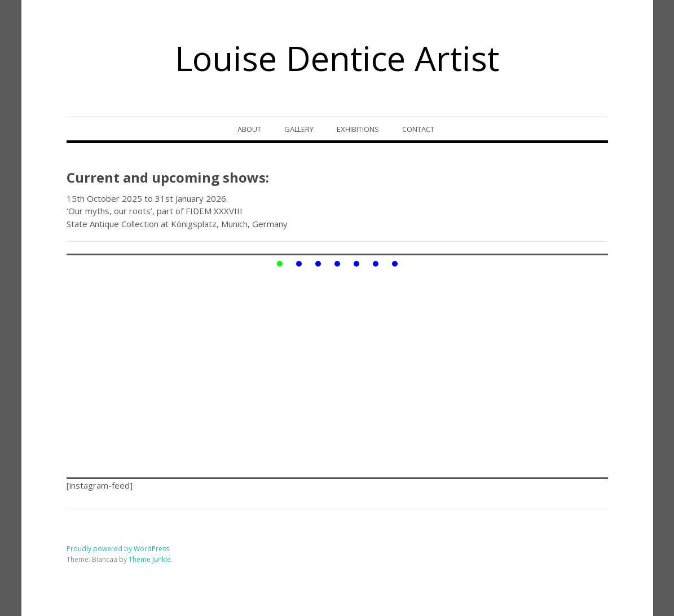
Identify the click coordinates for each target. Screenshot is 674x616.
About (249, 129)
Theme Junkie (150, 559)
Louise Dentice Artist (337, 58)
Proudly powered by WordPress (118, 549)
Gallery (299, 129)
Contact (418, 129)
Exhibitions (358, 129)
